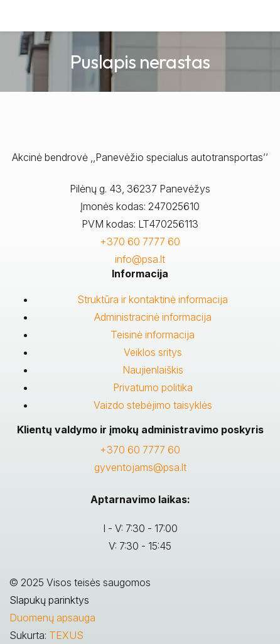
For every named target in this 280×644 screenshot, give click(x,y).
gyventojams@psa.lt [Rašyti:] (140, 467)
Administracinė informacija (153, 317)
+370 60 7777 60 (140, 241)
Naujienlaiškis (153, 370)
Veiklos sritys (153, 352)
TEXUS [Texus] (66, 635)
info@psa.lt (140, 259)
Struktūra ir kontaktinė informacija (153, 299)
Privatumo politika (153, 387)
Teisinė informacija (153, 335)
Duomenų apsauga (52, 618)
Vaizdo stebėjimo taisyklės (153, 405)
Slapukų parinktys (49, 600)
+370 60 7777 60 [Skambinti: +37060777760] (140, 450)
